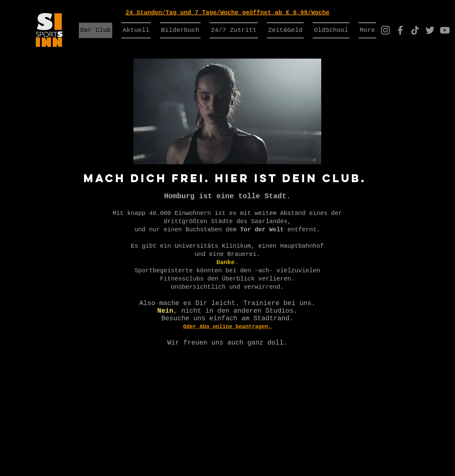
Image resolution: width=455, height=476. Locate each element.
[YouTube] (445, 30)
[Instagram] (385, 30)
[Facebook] (400, 30)
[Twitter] (430, 30)
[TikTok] (415, 30)
